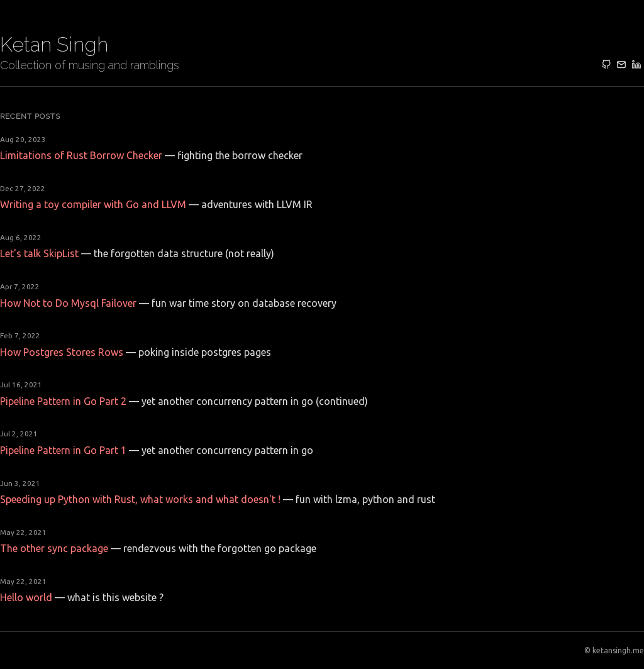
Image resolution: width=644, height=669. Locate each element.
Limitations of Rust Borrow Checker (81, 155)
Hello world (26, 597)
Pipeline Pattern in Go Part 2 (63, 401)
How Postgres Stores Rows (62, 352)
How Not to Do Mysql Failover (68, 303)
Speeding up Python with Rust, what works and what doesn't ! (140, 499)
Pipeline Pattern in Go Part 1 (63, 450)
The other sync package (54, 548)
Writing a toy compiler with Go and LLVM (93, 204)
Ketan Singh (54, 44)
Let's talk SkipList (39, 253)
